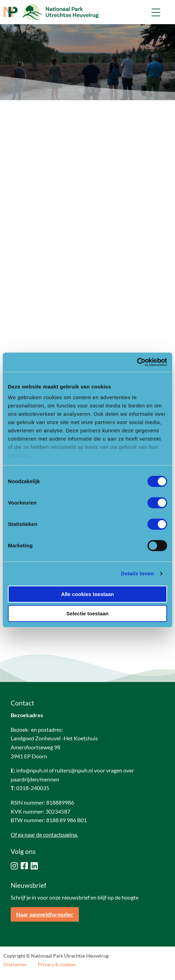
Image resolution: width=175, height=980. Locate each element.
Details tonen (137, 573)
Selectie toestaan (88, 613)
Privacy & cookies (57, 964)
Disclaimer (15, 964)
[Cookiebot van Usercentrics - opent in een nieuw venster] (137, 362)
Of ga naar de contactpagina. (44, 834)
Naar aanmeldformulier (45, 914)
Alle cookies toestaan (87, 594)
